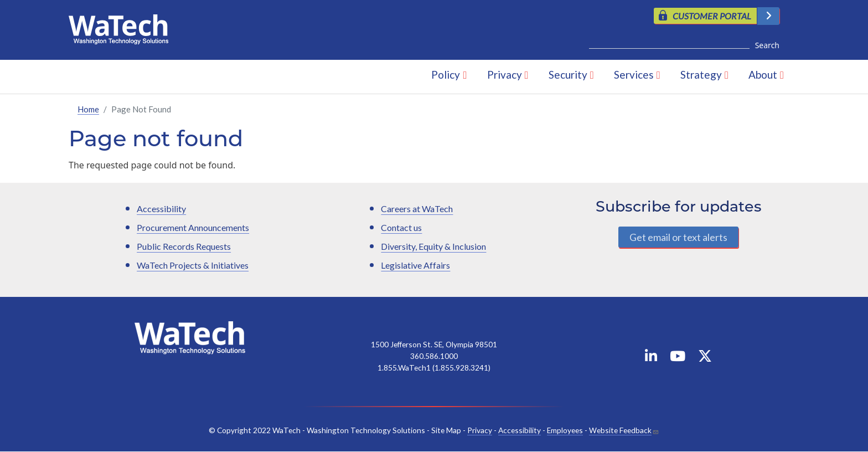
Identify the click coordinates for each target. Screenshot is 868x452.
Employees (565, 430)
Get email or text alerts (678, 237)
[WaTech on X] (705, 358)
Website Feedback (620, 430)
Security (568, 75)
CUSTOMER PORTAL (712, 16)
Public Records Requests (184, 246)
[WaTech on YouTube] (678, 358)
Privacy (505, 75)
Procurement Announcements (193, 227)
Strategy (701, 75)
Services (634, 75)
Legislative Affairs (415, 265)
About (763, 75)
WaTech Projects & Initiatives (193, 265)
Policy (446, 75)
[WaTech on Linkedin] (651, 358)
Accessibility (161, 209)
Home (88, 109)
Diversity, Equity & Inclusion (433, 246)
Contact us (401, 227)
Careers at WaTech (417, 209)
